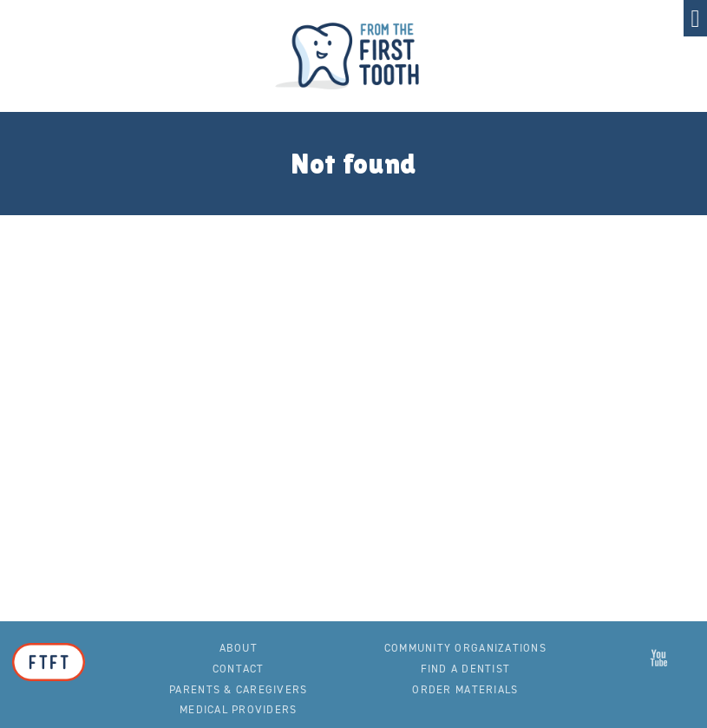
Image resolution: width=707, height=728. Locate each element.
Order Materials (465, 689)
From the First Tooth (354, 56)
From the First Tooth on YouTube (659, 658)
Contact (239, 669)
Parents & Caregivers (238, 689)
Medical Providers (238, 709)
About (239, 648)
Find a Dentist (466, 669)
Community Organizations (465, 648)
